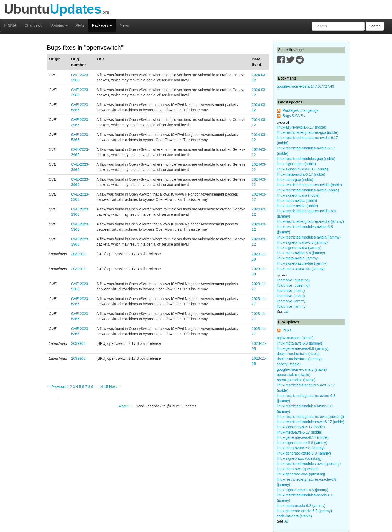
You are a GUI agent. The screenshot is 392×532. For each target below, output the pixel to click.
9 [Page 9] (92, 387)
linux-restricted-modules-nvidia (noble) (308, 190)
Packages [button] (102, 25)
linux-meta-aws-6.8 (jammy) (299, 343)
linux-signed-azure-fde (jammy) (302, 263)
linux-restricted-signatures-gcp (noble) (308, 132)
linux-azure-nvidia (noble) (297, 206)
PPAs (80, 25)
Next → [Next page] (115, 387)
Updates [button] (59, 25)
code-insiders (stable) (294, 516)
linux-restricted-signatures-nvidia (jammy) (310, 221)
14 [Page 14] (101, 387)
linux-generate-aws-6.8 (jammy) (303, 348)
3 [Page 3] (74, 387)
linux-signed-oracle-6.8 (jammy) (302, 490)
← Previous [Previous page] (56, 387)
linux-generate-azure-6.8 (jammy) (304, 453)
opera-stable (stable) (294, 375)
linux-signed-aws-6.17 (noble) (301, 427)
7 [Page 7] (86, 387)
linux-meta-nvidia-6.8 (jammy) (301, 253)
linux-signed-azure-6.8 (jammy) (302, 443)
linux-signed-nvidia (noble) (298, 195)
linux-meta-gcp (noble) (295, 180)
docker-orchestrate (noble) (298, 354)
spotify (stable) (289, 364)
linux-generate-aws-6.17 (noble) (303, 437)
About (124, 406)
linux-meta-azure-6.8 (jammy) (301, 448)
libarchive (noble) (291, 291)
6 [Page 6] (83, 387)
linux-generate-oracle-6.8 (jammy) (304, 511)
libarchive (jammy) (292, 301)
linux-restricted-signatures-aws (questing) (310, 417)
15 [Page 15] (106, 387)
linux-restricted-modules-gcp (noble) (306, 159)
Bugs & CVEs (294, 116)
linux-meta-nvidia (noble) (297, 201)
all (286, 312)
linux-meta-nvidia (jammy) (298, 258)
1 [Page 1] (68, 387)
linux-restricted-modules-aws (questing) (309, 464)
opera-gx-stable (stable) (296, 380)
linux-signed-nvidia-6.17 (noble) (302, 169)
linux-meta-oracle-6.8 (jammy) (301, 506)
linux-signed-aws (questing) (299, 458)
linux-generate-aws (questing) (301, 474)
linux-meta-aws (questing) (298, 469)
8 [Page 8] (89, 387)
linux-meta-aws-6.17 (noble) (300, 432)
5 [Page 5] (80, 387)
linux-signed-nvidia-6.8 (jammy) (302, 242)
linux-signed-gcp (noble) (296, 164)
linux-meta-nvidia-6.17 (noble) (301, 174)
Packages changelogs (300, 110)
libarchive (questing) (293, 280)
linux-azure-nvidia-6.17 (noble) (302, 127)
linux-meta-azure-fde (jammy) (301, 269)
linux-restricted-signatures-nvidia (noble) (309, 185)
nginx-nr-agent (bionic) (295, 338)
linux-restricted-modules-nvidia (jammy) (309, 237)
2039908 (78, 254)
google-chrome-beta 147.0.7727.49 (305, 86)
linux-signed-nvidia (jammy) (299, 248)
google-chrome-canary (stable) (302, 369)
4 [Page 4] (77, 387)
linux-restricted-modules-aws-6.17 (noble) (311, 422)
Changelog (34, 25)
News (124, 25)
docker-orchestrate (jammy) (299, 359)
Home (10, 25)
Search (375, 26)
